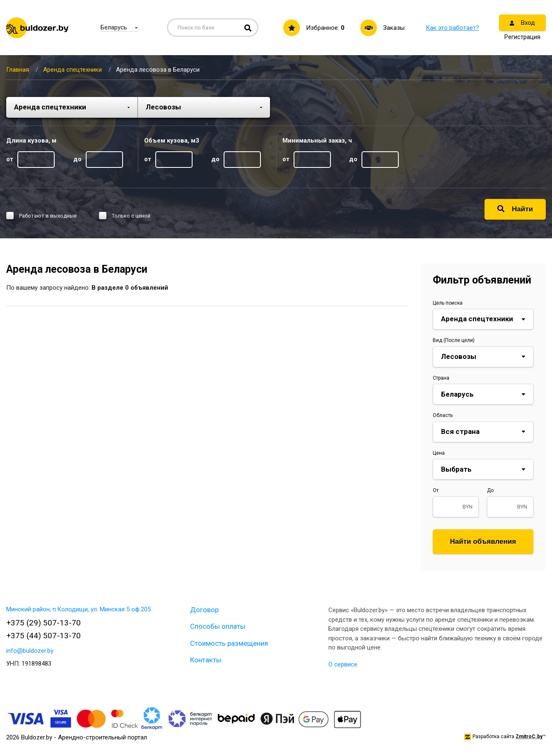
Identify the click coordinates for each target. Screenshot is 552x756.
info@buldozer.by (30, 651)
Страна (441, 378)
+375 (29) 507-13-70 (43, 623)
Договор (204, 610)
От (436, 490)
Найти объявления (483, 542)
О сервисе (343, 664)
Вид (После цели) (454, 340)
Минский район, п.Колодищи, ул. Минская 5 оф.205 (78, 609)
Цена (439, 453)
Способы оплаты (218, 626)
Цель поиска (448, 303)
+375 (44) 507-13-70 (43, 636)
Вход (522, 23)
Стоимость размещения (229, 643)
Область (443, 415)
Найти (515, 209)
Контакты (206, 660)
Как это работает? (452, 28)
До (490, 490)
